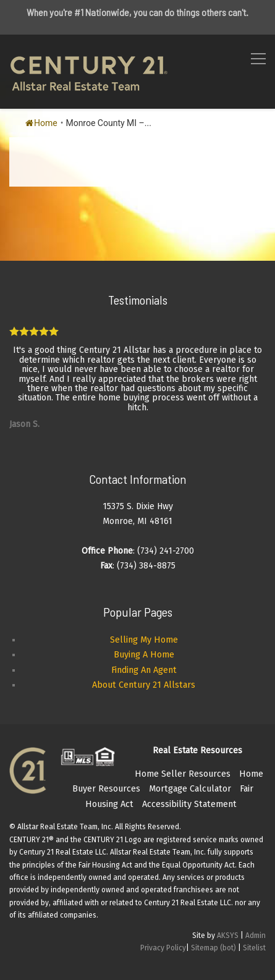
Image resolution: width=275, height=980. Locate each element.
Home (41, 123)
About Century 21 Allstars (144, 685)
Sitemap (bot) (214, 948)
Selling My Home (144, 640)
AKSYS (228, 936)
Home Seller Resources (183, 774)
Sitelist (254, 948)
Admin (256, 936)
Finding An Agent (144, 670)
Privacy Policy (163, 948)
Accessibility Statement (189, 804)
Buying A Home (144, 655)
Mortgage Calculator (190, 789)
